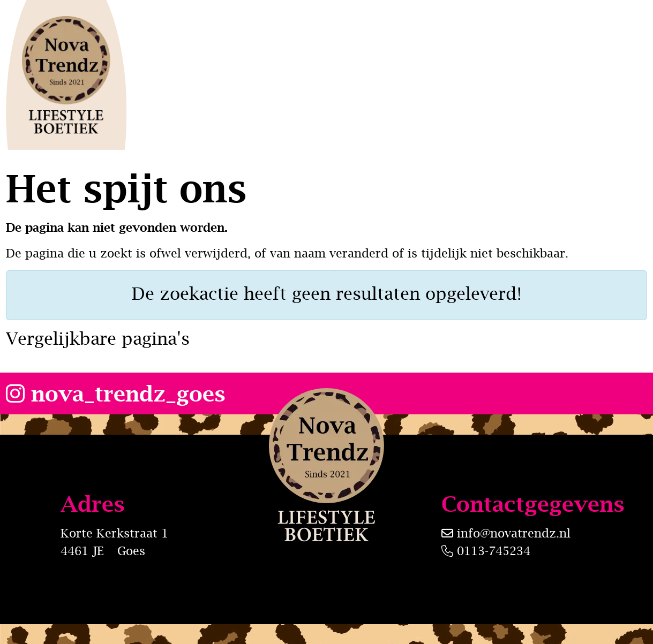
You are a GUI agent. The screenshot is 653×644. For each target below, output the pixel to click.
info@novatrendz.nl (514, 533)
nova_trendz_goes (116, 393)
